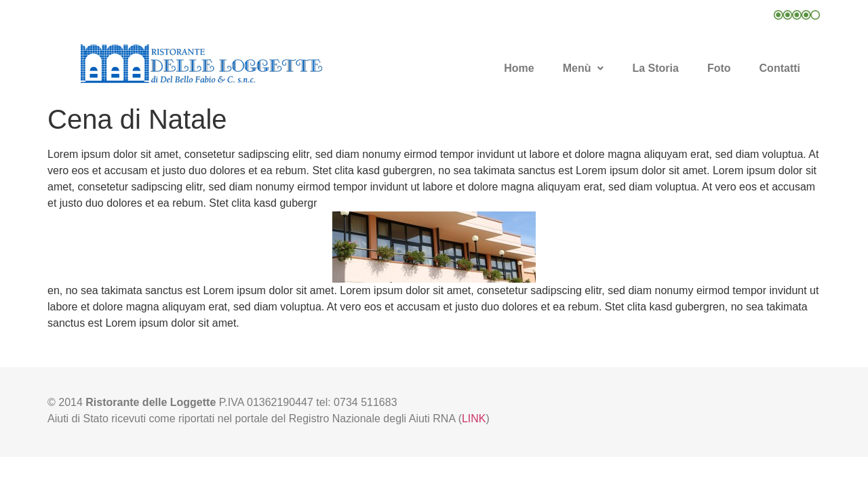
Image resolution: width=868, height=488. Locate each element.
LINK (474, 419)
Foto (719, 68)
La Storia (655, 68)
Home (519, 68)
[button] (584, 68)
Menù (584, 68)
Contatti (780, 68)
